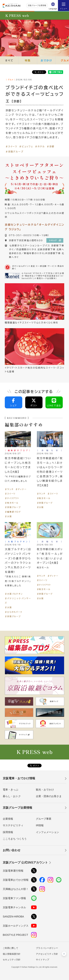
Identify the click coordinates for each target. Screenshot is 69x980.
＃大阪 (8, 516)
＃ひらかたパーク (13, 612)
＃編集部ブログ (13, 512)
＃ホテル (40, 146)
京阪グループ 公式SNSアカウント (25, 862)
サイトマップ (43, 960)
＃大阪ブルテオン (14, 594)
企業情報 (8, 819)
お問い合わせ (12, 850)
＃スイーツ (11, 146)
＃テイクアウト (12, 498)
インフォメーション (47, 832)
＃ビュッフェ (26, 146)
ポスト (34, 403)
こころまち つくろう (15, 839)
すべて (9, 60)
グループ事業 (44, 819)
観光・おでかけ (45, 790)
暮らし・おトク (12, 796)
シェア (14, 403)
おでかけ (46, 60)
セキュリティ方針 (12, 960)
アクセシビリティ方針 (47, 954)
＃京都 (51, 146)
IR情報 (40, 825)
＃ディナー (21, 489)
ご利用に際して (10, 948)
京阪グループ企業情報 (37, 5)
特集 (28, 60)
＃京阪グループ (14, 152)
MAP (56, 240)
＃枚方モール (12, 503)
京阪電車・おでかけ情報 (19, 778)
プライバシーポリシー (47, 948)
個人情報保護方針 (12, 954)
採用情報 (8, 832)
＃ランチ (9, 489)
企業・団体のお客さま (49, 796)
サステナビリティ (13, 825)
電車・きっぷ (10, 790)
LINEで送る (54, 403)
